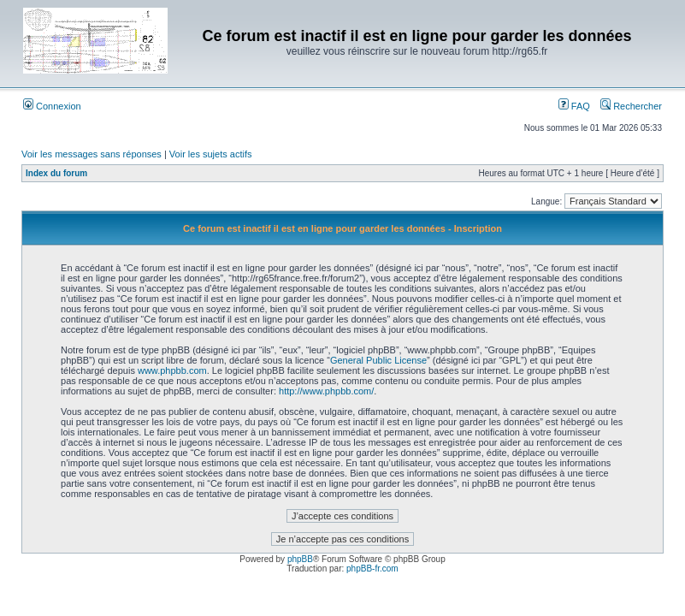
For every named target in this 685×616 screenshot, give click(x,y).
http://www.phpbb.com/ (326, 391)
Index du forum (56, 173)
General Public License (378, 360)
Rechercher (631, 106)
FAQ (574, 106)
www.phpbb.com (172, 370)
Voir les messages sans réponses (92, 154)
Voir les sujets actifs (211, 154)
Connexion (52, 106)
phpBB (300, 559)
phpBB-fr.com (372, 569)
